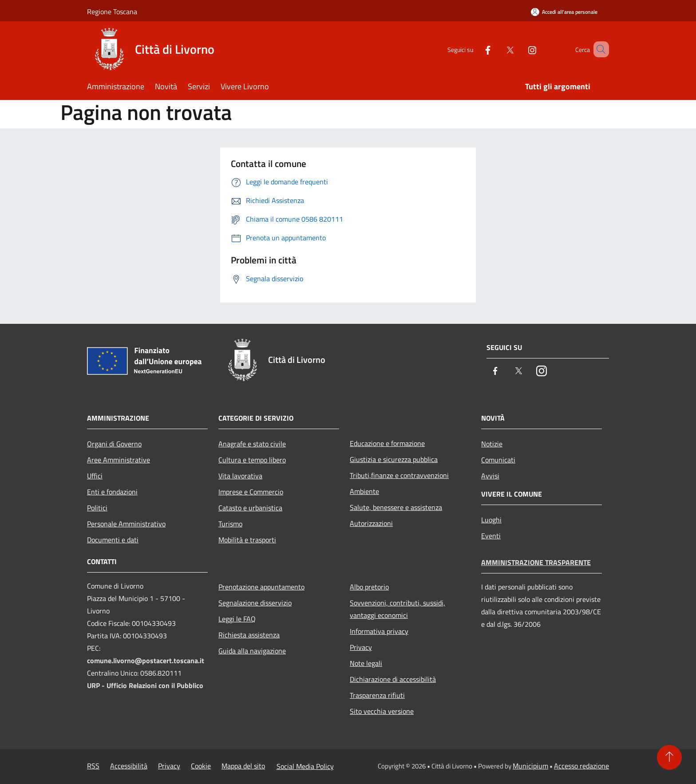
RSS (93, 766)
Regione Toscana (112, 12)
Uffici (95, 476)
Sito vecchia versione (382, 711)
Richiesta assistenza (249, 635)
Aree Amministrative (119, 460)
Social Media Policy (305, 766)
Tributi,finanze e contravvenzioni (399, 475)
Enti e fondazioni (112, 492)
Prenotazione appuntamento (261, 587)
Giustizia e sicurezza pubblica (394, 459)
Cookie (201, 766)
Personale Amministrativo (126, 524)
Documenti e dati (113, 540)
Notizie (492, 444)
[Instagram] (519, 49)
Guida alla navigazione (252, 651)
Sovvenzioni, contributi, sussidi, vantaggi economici (397, 609)
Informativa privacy (379, 631)
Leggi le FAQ (237, 619)
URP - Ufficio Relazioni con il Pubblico (145, 685)
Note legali (366, 663)
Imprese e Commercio (251, 492)
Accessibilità (129, 766)
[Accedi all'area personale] (564, 12)
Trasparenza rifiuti (377, 695)
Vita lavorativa (240, 476)
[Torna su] (669, 757)
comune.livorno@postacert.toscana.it (146, 661)
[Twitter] (497, 49)
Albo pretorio (369, 587)
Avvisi (490, 476)
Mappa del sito (243, 766)
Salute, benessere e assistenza (396, 507)
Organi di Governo (114, 444)
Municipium (530, 766)
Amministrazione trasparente (536, 562)
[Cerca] (598, 49)
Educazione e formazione (387, 443)
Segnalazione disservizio (255, 603)
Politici (97, 508)
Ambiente (364, 491)
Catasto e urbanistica (250, 508)
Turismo (230, 524)
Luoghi (491, 520)
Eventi (491, 536)
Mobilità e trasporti (247, 540)
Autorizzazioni (371, 523)
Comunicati (498, 460)
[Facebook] (475, 49)
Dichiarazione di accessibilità (393, 679)
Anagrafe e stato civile (252, 444)
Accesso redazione (581, 766)
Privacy (361, 647)
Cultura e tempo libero (252, 460)
